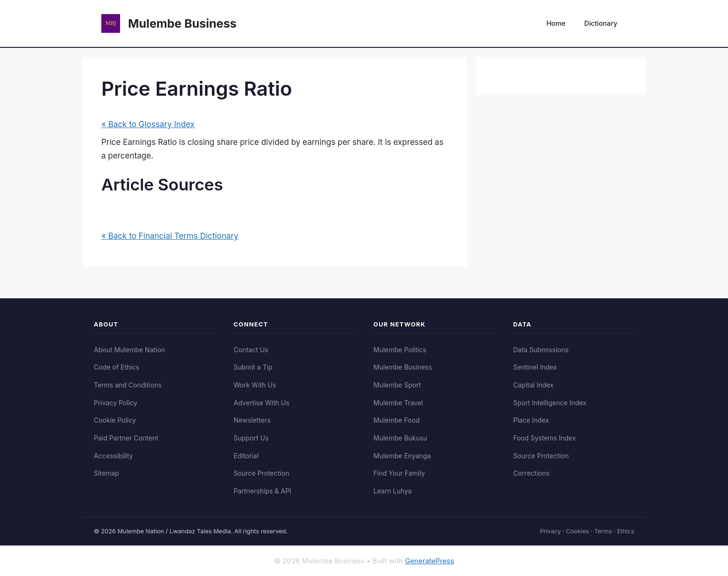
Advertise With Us (262, 403)
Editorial (246, 456)
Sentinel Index (535, 367)
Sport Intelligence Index (550, 403)
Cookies (578, 531)
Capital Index (533, 385)
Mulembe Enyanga (402, 456)
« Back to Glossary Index (148, 124)
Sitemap (106, 473)
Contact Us (251, 350)
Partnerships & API (262, 491)
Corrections (531, 473)
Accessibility (113, 456)
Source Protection (261, 473)
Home (556, 23)
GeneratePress (429, 561)
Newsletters (252, 420)
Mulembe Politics (400, 350)
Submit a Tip (253, 367)
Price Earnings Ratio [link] (139, 142)
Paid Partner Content (126, 438)
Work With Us (255, 385)
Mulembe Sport (397, 385)
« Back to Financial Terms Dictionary (170, 236)
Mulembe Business (182, 23)
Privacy (550, 531)
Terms (603, 531)
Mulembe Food (397, 420)
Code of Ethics (117, 367)
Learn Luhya (393, 491)
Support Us (251, 438)
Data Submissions (541, 350)
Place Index (531, 420)
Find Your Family (399, 473)
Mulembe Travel (398, 403)
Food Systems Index (545, 438)
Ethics (626, 531)
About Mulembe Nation (129, 350)
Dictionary (601, 23)
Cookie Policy (115, 420)
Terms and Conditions (128, 385)
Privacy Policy (116, 403)
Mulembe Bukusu (400, 438)
